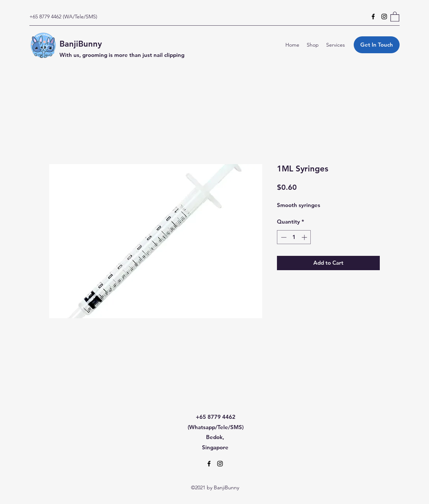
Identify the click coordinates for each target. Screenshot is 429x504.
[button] (395, 16)
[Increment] (305, 237)
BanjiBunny (81, 44)
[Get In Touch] (377, 45)
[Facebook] (373, 17)
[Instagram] (384, 17)
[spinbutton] (294, 237)
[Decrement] (283, 237)
